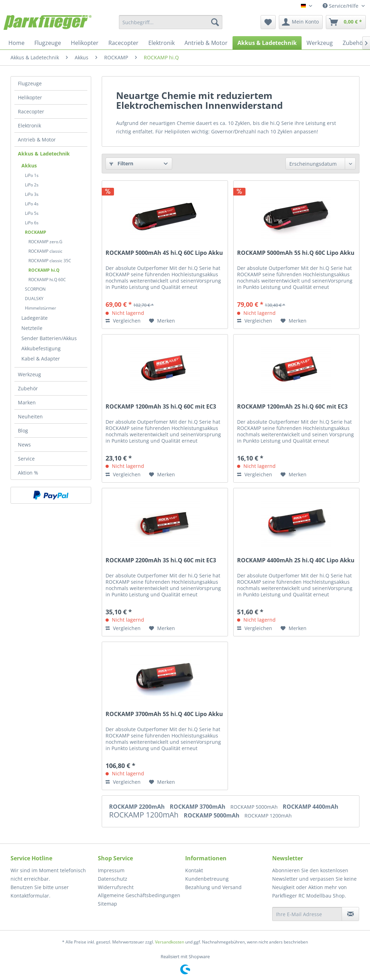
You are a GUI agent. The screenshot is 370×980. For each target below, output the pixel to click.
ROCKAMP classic (45, 251)
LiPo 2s (32, 185)
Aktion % (28, 473)
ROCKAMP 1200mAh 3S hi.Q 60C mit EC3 (161, 407)
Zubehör (28, 388)
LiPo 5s (32, 213)
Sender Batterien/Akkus (49, 338)
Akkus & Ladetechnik (44, 154)
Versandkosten (170, 942)
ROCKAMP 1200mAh (145, 815)
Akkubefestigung (41, 348)
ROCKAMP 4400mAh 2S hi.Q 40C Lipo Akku (296, 560)
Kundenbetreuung (207, 879)
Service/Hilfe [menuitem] (341, 6)
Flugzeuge (30, 83)
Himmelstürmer (41, 308)
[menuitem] (171, 22)
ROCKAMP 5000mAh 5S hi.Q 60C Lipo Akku (296, 253)
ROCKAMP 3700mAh (198, 807)
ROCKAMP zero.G (45, 242)
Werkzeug (29, 374)
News (24, 445)
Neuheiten (30, 416)
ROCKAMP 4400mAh (311, 807)
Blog (23, 431)
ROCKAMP (36, 232)
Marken (27, 402)
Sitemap (107, 904)
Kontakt (194, 870)
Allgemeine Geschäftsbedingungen (139, 895)
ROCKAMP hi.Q (44, 270)
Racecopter (31, 111)
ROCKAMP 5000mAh (255, 807)
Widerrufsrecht (116, 887)
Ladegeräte (35, 318)
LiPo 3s (32, 194)
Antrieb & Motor (37, 140)
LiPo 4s (32, 204)
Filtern (121, 163)
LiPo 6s (32, 223)
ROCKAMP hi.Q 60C (47, 280)
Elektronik (29, 125)
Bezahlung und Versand (213, 887)
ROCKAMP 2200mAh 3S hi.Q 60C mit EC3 (161, 560)
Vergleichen (123, 321)
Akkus (29, 165)
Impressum (111, 870)
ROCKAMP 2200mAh (138, 807)
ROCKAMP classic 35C (50, 261)
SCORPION (35, 289)
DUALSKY (34, 299)
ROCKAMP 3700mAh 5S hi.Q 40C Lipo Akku (164, 714)
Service (26, 459)
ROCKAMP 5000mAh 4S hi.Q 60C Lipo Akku (164, 253)
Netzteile (32, 328)
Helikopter (30, 97)
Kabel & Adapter (41, 359)
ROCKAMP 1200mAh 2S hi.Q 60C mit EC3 (292, 407)
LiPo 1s (32, 175)
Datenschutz (113, 879)
